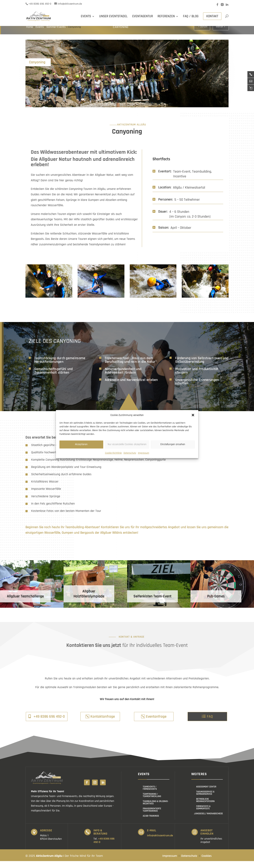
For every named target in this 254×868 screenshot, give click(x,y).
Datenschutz (130, 453)
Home (30, 34)
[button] (193, 415)
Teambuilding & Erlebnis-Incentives (156, 809)
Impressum (144, 453)
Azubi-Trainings (151, 823)
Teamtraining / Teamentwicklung (152, 802)
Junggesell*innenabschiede (208, 820)
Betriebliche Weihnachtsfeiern (205, 807)
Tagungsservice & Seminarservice (205, 800)
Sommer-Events (56, 34)
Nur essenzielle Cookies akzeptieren (127, 444)
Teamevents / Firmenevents (150, 795)
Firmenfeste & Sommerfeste (203, 814)
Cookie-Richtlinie (113, 453)
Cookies (207, 863)
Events (40, 34)
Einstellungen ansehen (173, 444)
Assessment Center (206, 794)
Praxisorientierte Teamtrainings (152, 817)
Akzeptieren (81, 444)
